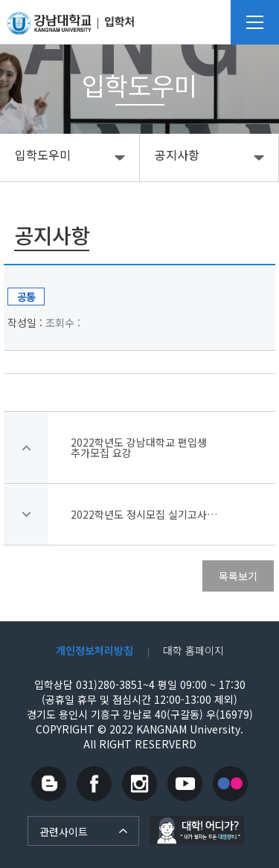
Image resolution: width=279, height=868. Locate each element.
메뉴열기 (255, 22)
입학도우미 (43, 155)
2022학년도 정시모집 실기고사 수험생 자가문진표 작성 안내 (145, 514)
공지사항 (177, 155)
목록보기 (238, 576)
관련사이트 (64, 832)
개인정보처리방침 (94, 650)
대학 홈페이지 (193, 650)
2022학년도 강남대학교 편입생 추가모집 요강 (139, 447)
